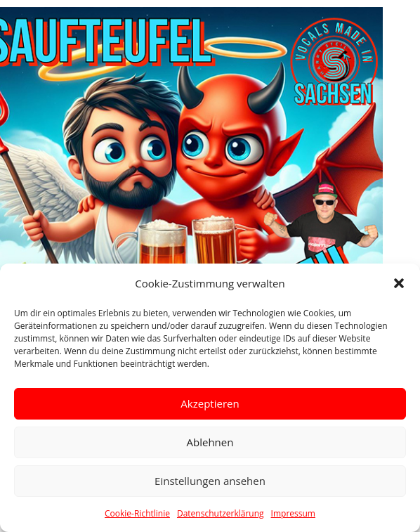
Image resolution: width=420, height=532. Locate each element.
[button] (399, 283)
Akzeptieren (210, 403)
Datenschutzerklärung (221, 513)
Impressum (293, 513)
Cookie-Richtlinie (137, 513)
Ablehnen (210, 442)
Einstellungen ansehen (210, 481)
